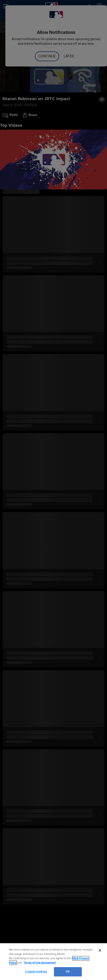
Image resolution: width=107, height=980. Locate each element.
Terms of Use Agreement (40, 963)
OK (68, 972)
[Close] (100, 950)
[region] (53, 962)
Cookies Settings (36, 972)
